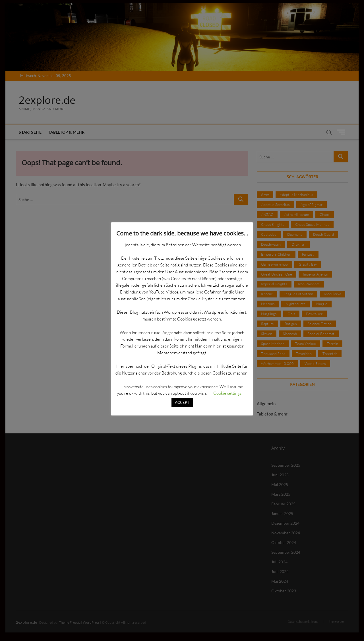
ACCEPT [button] (182, 402)
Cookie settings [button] (227, 393)
